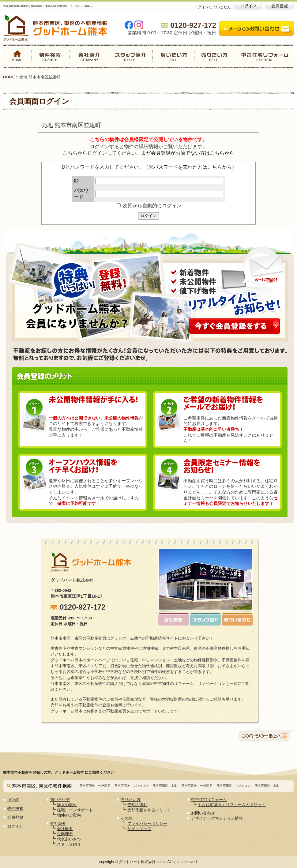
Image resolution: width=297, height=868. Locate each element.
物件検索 (51, 56)
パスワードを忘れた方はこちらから (193, 167)
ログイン (148, 216)
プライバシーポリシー (147, 823)
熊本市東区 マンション (234, 785)
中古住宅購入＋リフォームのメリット (232, 805)
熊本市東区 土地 (267, 785)
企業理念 (65, 834)
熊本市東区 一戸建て (197, 785)
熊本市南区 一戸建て (95, 785)
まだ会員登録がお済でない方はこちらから (188, 153)
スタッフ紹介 (130, 56)
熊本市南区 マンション (131, 785)
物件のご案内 (69, 815)
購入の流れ (67, 805)
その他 (127, 818)
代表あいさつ (69, 839)
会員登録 (15, 817)
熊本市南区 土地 (165, 785)
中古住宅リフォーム (264, 56)
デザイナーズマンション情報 (217, 818)
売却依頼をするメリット (149, 810)
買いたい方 (173, 56)
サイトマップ (139, 829)
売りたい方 (214, 56)
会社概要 (65, 829)
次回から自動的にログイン (149, 206)
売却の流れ (137, 805)
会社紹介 (89, 56)
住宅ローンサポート (75, 810)
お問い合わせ (203, 813)
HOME (17, 56)
